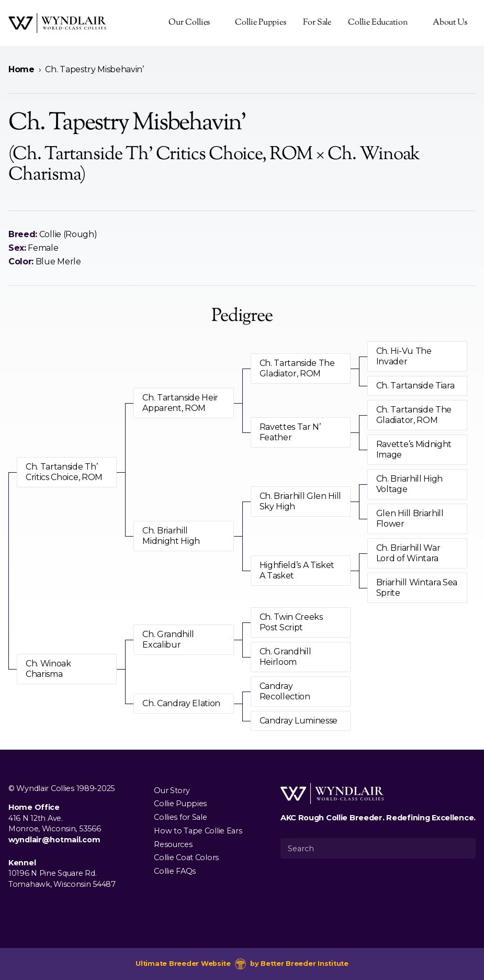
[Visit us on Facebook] (15, 908)
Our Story (172, 790)
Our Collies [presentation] (189, 23)
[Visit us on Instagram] (31, 908)
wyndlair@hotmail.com (54, 840)
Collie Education (378, 23)
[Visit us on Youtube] (48, 908)
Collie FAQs (175, 871)
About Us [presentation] (450, 23)
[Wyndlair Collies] (57, 23)
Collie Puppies (261, 23)
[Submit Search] (464, 848)
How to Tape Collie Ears (198, 830)
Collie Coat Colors (186, 857)
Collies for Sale (180, 817)
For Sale (317, 23)
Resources (173, 844)
